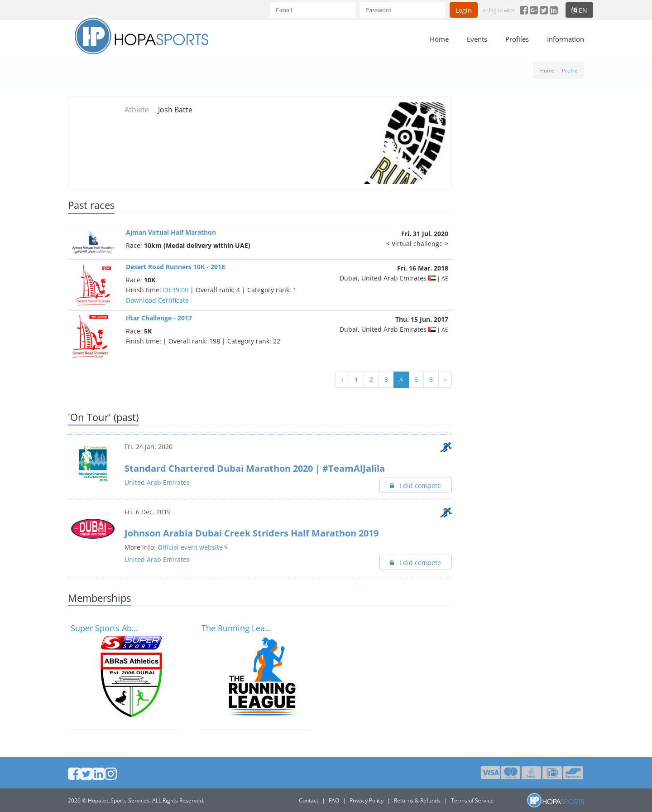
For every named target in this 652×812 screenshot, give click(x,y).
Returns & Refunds (417, 800)
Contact (309, 800)
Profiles (517, 39)
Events (477, 39)
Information (566, 39)
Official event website (190, 547)
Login (464, 10)
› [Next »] (445, 379)
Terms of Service (472, 800)
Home (439, 39)
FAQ (334, 800)
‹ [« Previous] (342, 379)
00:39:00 (176, 290)
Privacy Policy (367, 800)
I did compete (415, 486)
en (579, 10)
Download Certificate (157, 300)
